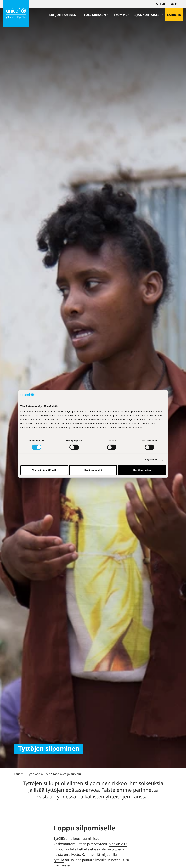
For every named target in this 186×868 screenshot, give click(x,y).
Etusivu (19, 774)
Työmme (121, 15)
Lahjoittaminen (64, 15)
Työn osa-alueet (39, 774)
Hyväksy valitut (93, 470)
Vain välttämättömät (44, 470)
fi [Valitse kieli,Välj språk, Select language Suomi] (176, 4)
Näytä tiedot (152, 459)
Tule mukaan (96, 15)
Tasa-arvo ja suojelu (67, 774)
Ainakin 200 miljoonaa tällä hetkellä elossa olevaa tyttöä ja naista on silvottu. (90, 849)
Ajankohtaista (148, 15)
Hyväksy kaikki (142, 470)
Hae (161, 4)
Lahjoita (174, 15)
